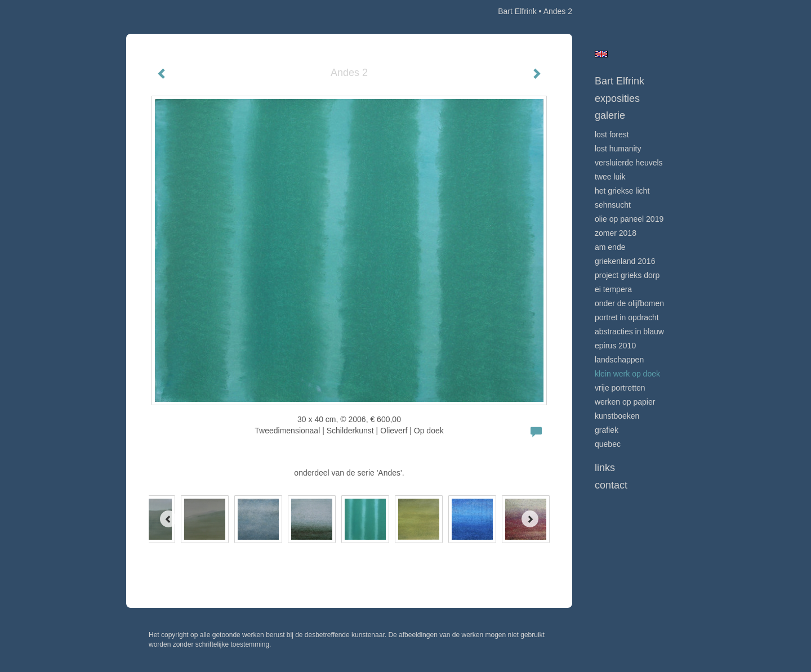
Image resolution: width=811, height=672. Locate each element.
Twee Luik (610, 177)
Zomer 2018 (616, 233)
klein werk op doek (627, 374)
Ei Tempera (613, 289)
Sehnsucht (613, 205)
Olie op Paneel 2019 (629, 219)
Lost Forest (612, 135)
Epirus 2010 (615, 346)
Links (605, 468)
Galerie (610, 115)
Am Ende (610, 247)
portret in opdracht (627, 317)
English (601, 54)
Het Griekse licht (622, 191)
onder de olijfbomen (629, 303)
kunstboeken (617, 416)
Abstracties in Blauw (629, 331)
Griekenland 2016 (625, 261)
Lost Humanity (618, 149)
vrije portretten (620, 388)
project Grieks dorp (627, 275)
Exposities (617, 98)
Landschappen (619, 360)
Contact (611, 485)
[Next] (530, 519)
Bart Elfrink (517, 11)
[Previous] (168, 519)
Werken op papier (625, 402)
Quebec (608, 444)
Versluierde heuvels (629, 163)
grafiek (607, 430)
